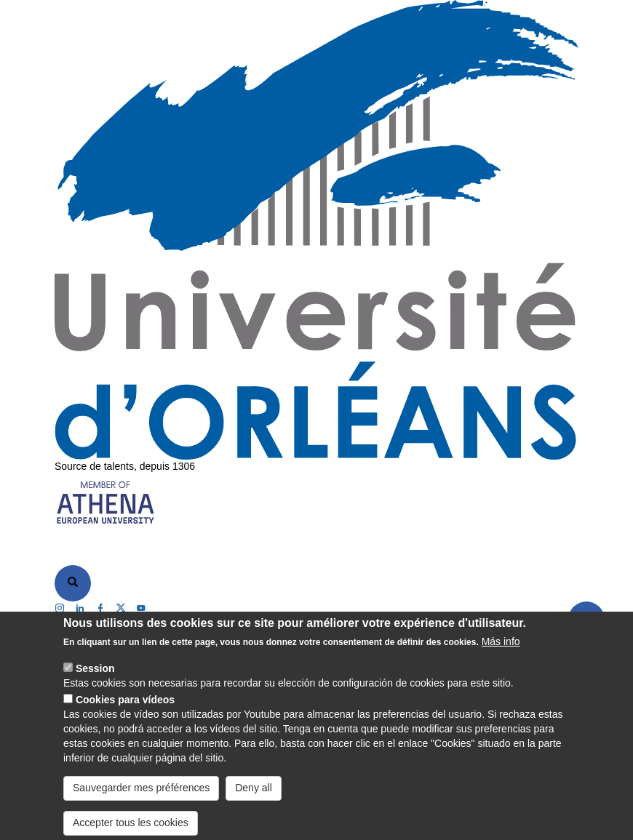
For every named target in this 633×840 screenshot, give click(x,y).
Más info (501, 655)
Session (95, 682)
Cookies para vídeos (125, 713)
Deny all (254, 801)
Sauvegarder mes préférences (141, 801)
